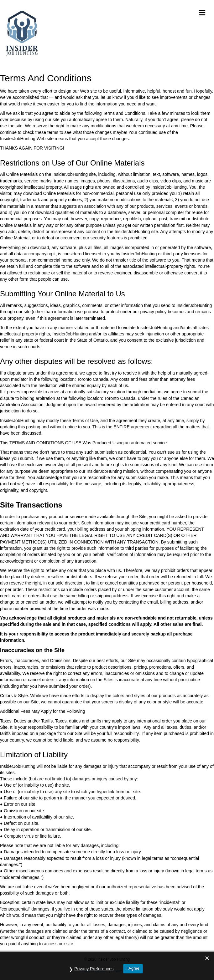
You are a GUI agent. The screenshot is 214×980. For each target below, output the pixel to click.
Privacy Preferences (94, 969)
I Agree (133, 968)
